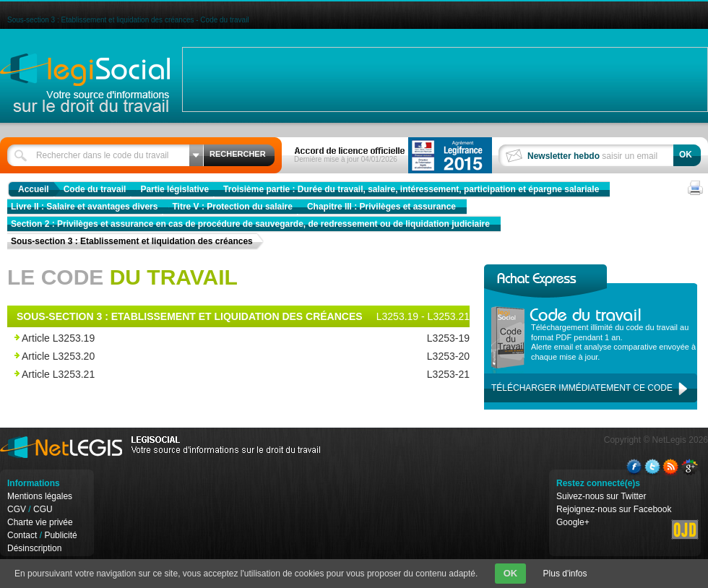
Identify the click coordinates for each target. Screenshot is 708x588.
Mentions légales (40, 496)
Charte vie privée (40, 522)
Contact (22, 535)
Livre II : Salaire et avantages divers (84, 207)
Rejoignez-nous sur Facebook (614, 509)
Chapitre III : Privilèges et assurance (381, 207)
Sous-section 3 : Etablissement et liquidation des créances (132, 241)
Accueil (34, 189)
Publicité (60, 535)
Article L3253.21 (204, 375)
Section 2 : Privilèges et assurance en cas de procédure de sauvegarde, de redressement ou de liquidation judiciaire (250, 224)
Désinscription (34, 548)
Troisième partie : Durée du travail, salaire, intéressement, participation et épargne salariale (411, 189)
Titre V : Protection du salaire (232, 207)
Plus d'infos (565, 574)
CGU (43, 509)
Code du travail (95, 189)
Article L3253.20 (204, 356)
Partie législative (174, 189)
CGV (17, 509)
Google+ (573, 522)
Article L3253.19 (204, 338)
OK (511, 573)
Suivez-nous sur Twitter (601, 496)
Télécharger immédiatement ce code (582, 388)
